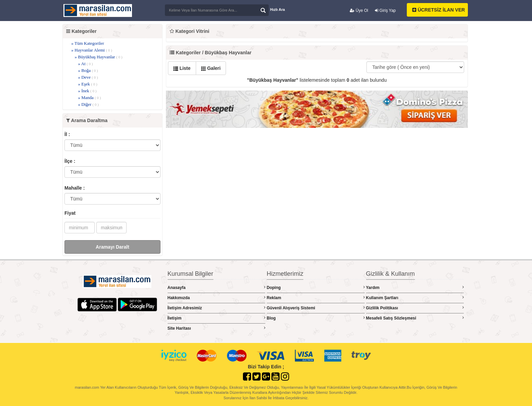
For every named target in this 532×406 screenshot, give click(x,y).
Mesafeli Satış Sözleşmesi (415, 318)
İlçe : (70, 161)
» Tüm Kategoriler (88, 43)
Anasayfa (217, 287)
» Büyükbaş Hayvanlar (99, 57)
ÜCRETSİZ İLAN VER (439, 10)
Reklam (316, 298)
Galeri (211, 68)
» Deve (88, 77)
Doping (316, 287)
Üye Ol (359, 11)
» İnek (87, 91)
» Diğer (88, 104)
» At (85, 64)
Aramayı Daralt (112, 247)
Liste (182, 68)
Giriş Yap (385, 11)
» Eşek (88, 84)
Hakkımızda (217, 298)
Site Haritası (217, 328)
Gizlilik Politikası (415, 308)
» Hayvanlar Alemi (92, 50)
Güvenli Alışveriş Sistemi (316, 308)
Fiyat (70, 213)
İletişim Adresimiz (217, 308)
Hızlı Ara (278, 9)
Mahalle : (75, 188)
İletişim (217, 318)
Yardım (415, 287)
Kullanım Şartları (415, 298)
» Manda (89, 98)
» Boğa (88, 70)
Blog (316, 318)
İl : (67, 134)
